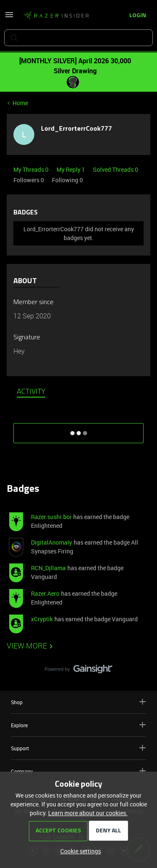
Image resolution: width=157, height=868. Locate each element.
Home (20, 103)
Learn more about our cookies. (88, 813)
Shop (78, 702)
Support (78, 748)
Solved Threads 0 (116, 169)
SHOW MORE (79, 430)
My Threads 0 (32, 169)
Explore (78, 725)
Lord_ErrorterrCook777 (76, 129)
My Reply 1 (71, 169)
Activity (31, 392)
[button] (9, 17)
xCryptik (42, 619)
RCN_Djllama (48, 568)
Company (78, 771)
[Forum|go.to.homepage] (56, 16)
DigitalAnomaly (51, 542)
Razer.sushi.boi (51, 517)
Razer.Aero (45, 593)
